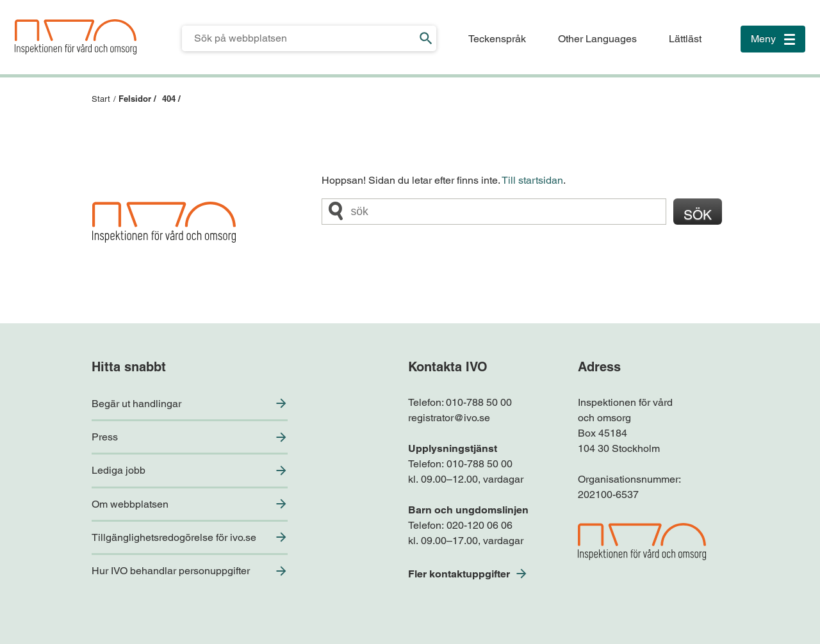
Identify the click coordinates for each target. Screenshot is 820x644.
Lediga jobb (119, 470)
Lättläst (685, 39)
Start (101, 99)
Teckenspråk (497, 39)
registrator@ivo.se (449, 418)
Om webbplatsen (130, 504)
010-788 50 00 (479, 402)
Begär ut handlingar (136, 404)
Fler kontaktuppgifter (459, 574)
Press (105, 437)
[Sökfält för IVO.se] (299, 38)
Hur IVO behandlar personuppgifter (171, 571)
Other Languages (597, 39)
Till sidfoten (14, 0)
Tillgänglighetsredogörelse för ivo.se (174, 537)
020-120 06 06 (480, 525)
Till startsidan (532, 180)
